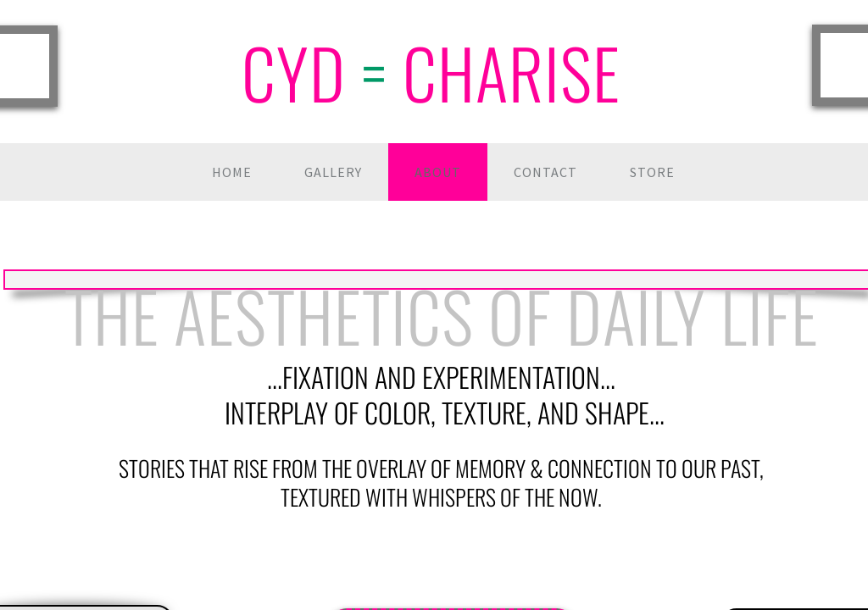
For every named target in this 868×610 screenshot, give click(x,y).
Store (652, 172)
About (438, 172)
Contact (545, 172)
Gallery (333, 172)
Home (232, 172)
